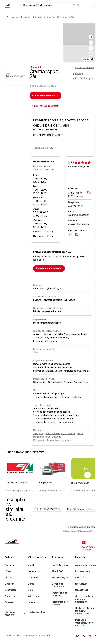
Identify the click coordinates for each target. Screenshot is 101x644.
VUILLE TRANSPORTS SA (47, 509)
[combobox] (45, 95)
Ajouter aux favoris (85, 67)
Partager (78, 74)
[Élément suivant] (87, 475)
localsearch (44, 635)
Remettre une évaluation (49, 268)
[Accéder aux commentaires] (38, 67)
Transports (38, 433)
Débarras (56, 437)
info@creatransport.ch (79, 215)
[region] (50, 43)
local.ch (14, 17)
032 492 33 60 (75, 206)
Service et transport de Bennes (60, 433)
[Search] (78, 5)
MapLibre (87, 59)
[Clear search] (74, 5)
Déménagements (41, 437)
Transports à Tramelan (44, 17)
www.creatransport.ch (78, 224)
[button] (51, 40)
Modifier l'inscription (83, 78)
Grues (80, 433)
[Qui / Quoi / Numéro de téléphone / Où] (47, 5)
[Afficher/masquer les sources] (92, 59)
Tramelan (25, 17)
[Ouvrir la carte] (89, 193)
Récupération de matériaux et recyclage (52, 440)
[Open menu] (94, 6)
